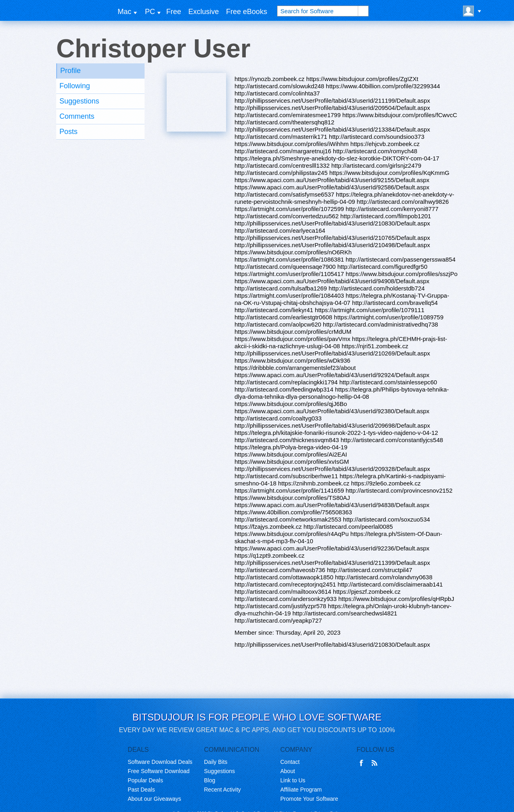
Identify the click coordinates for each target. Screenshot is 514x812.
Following (75, 86)
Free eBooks (247, 12)
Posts (68, 132)
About (288, 771)
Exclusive (204, 12)
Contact (290, 762)
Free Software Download (159, 771)
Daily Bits (216, 762)
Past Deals (141, 790)
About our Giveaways (154, 799)
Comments (77, 116)
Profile (70, 71)
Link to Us (293, 780)
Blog (210, 780)
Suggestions (79, 101)
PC (150, 12)
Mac (124, 12)
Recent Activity (222, 790)
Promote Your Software (309, 799)
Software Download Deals (160, 762)
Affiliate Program (301, 790)
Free (174, 12)
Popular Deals (145, 780)
